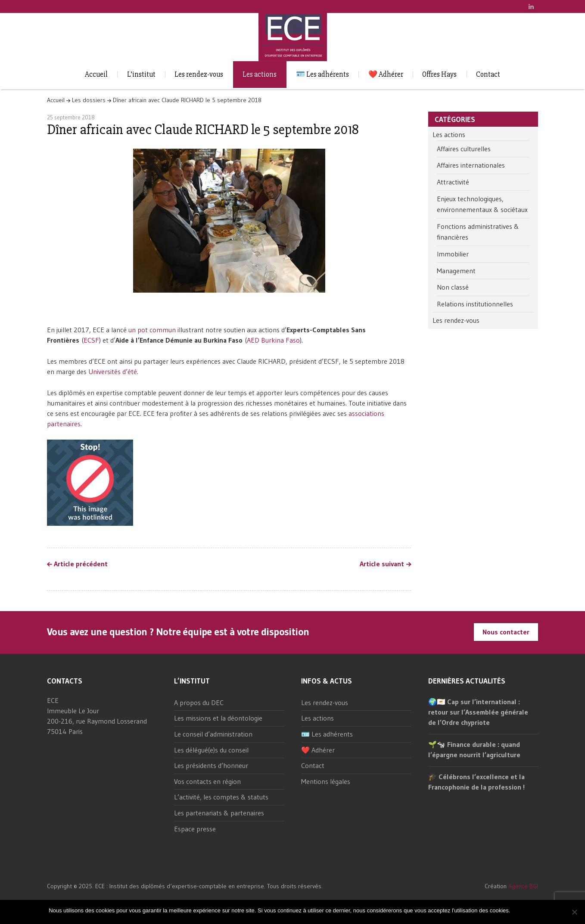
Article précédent (81, 564)
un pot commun (152, 330)
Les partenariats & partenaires (219, 813)
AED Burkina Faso (273, 340)
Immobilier (453, 254)
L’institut (141, 74)
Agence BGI (523, 886)
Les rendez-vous (199, 74)
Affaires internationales (471, 165)
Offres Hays (439, 74)
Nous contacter (506, 632)
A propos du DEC (199, 702)
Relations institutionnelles (475, 304)
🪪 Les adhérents (322, 74)
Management (456, 271)
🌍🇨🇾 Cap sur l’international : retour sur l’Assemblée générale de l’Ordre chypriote (478, 712)
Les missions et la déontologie (218, 718)
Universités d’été (113, 371)
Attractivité (453, 182)
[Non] (574, 912)
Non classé (453, 287)
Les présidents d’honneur (211, 765)
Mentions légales (326, 781)
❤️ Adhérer (386, 74)
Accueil (96, 74)
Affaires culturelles (464, 149)
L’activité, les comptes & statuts (221, 797)
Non (531, 910)
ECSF (91, 340)
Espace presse (195, 829)
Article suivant (382, 564)
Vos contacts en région (207, 781)
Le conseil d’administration (213, 734)
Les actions (260, 74)
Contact (488, 74)
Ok (518, 910)
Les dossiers (89, 100)
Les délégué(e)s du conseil (211, 750)
